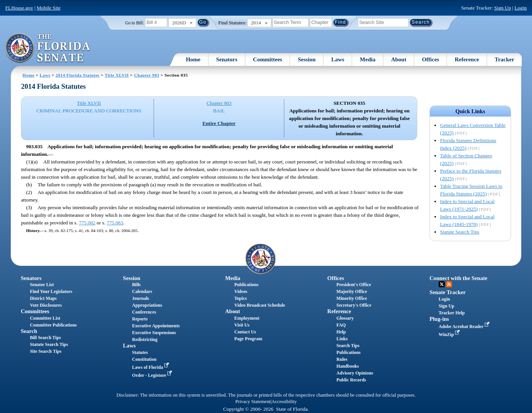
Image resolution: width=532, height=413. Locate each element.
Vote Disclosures (46, 305)
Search (29, 331)
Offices (430, 59)
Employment (247, 318)
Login (521, 8)
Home (193, 59)
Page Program (248, 339)
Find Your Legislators (51, 291)
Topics (241, 298)
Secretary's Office (354, 305)
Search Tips (348, 346)
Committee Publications (53, 325)
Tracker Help (452, 313)
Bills (137, 285)
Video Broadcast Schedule (260, 305)
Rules (342, 359)
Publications (246, 285)
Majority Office (352, 291)
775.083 (115, 223)
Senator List (42, 285)
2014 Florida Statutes (78, 75)
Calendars (142, 291)
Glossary (345, 318)
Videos (241, 291)
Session (307, 59)
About (399, 59)
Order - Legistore (153, 375)
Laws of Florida (151, 367)
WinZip (450, 335)
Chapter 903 (147, 75)
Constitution (144, 359)
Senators (227, 59)
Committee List (45, 318)
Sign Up (503, 8)
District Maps (43, 298)
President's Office (354, 285)
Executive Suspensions (154, 333)
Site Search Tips (46, 351)
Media (368, 59)
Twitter (442, 284)
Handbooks (348, 366)
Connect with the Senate (458, 278)
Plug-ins (439, 319)
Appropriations (147, 305)
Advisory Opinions (355, 373)
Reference (467, 59)
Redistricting (145, 339)
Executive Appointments (156, 326)
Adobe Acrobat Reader (465, 327)
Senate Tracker (448, 292)
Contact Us (245, 332)
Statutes (140, 352)
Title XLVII (117, 75)
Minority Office (352, 298)
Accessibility (284, 402)
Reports (140, 319)
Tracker (504, 59)
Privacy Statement (253, 402)
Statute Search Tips (460, 232)
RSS (449, 284)
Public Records (351, 380)
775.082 (87, 223)
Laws (338, 59)
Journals (141, 298)
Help (341, 332)
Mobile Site (49, 8)
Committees (268, 59)
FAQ (341, 325)
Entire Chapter (219, 123)
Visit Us (242, 325)
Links (342, 339)
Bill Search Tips (45, 338)
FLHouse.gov (19, 8)
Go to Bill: (134, 23)
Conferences (144, 312)
